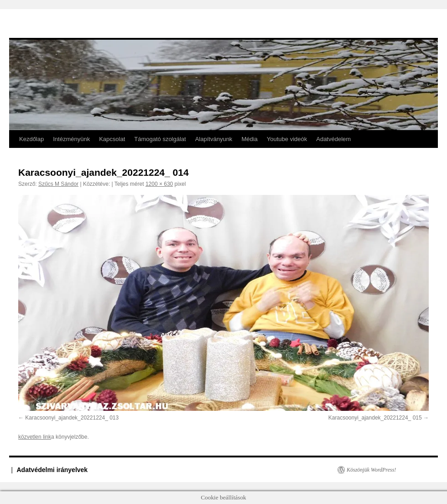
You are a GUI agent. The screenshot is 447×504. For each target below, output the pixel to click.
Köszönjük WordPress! (371, 470)
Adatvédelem (333, 139)
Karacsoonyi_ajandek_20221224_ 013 (72, 418)
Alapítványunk (214, 139)
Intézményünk (71, 139)
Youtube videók (287, 139)
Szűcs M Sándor (58, 184)
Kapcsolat (112, 139)
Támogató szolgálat (160, 139)
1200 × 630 (159, 184)
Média (249, 139)
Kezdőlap (31, 139)
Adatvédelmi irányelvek (52, 470)
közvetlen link (35, 437)
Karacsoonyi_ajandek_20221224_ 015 (375, 418)
